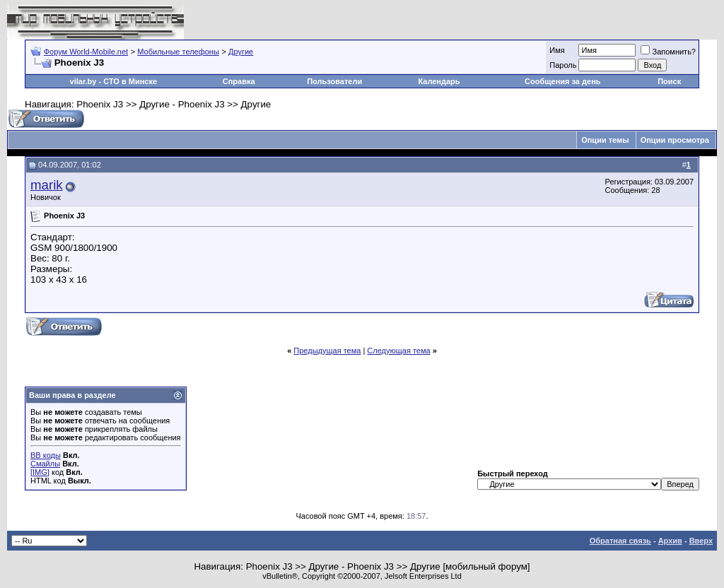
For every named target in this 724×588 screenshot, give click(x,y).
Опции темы (605, 140)
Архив (670, 541)
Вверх (701, 541)
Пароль (563, 65)
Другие (241, 52)
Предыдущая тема (327, 351)
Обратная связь (620, 541)
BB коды (46, 455)
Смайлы (45, 464)
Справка (239, 81)
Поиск (669, 81)
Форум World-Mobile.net (86, 52)
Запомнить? (668, 52)
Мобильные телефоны (178, 52)
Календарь (439, 81)
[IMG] (40, 472)
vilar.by (83, 81)
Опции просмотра (675, 140)
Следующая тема (398, 351)
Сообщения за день (562, 81)
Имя (557, 50)
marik (47, 185)
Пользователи (334, 81)
